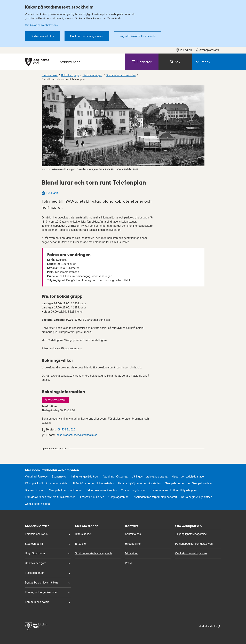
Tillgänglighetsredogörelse (191, 534)
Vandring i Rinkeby (36, 477)
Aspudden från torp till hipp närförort (155, 497)
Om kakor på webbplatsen (41, 25)
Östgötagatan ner (119, 497)
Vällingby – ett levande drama (150, 477)
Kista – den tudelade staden (188, 477)
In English (184, 50)
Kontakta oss (133, 534)
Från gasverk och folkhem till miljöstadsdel (51, 497)
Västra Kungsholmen (134, 490)
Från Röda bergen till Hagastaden (93, 483)
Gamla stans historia (37, 504)
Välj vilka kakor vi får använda (138, 36)
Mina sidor (131, 553)
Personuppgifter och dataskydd (194, 544)
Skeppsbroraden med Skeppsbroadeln (188, 483)
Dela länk (50, 193)
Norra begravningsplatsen (197, 497)
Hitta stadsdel (83, 534)
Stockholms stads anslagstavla (94, 553)
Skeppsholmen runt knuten (65, 490)
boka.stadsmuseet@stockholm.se (77, 435)
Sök (175, 62)
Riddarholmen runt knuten (101, 490)
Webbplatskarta (208, 50)
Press (129, 563)
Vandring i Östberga (116, 477)
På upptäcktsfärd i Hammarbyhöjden (47, 483)
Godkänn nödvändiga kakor (87, 36)
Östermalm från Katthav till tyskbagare (174, 490)
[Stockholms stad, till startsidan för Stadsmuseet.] (73, 62)
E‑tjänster (142, 62)
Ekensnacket (60, 477)
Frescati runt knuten (92, 497)
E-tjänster (81, 544)
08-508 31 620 (66, 430)
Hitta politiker (133, 544)
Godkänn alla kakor (42, 36)
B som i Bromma (35, 490)
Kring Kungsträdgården (85, 477)
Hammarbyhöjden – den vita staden (140, 483)
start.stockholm (210, 626)
